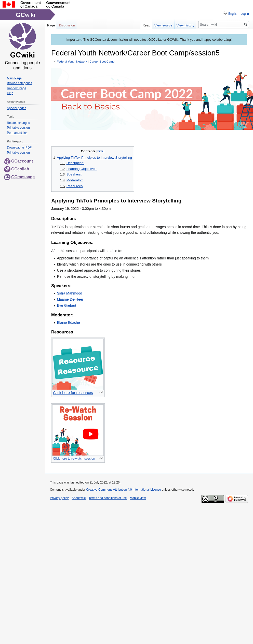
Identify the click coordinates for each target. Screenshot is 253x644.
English (233, 14)
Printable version (18, 128)
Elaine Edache (68, 323)
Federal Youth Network (72, 61)
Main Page (14, 78)
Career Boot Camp (102, 61)
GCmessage (19, 177)
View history (185, 25)
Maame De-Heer (70, 299)
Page (51, 25)
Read (146, 25)
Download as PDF (19, 148)
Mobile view (138, 498)
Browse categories (19, 83)
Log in (245, 14)
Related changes (18, 123)
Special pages (16, 108)
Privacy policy (59, 498)
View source (163, 25)
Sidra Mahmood (69, 293)
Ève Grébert (66, 305)
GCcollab (17, 169)
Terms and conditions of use (108, 498)
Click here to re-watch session (74, 459)
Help (10, 93)
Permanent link (17, 133)
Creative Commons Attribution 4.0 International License (124, 490)
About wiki (79, 498)
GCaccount (18, 161)
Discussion (67, 25)
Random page (16, 88)
